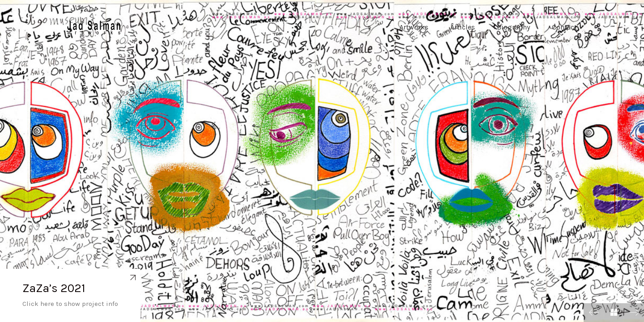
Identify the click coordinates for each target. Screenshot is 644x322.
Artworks (414, 29)
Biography (513, 29)
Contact (564, 29)
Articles (463, 29)
